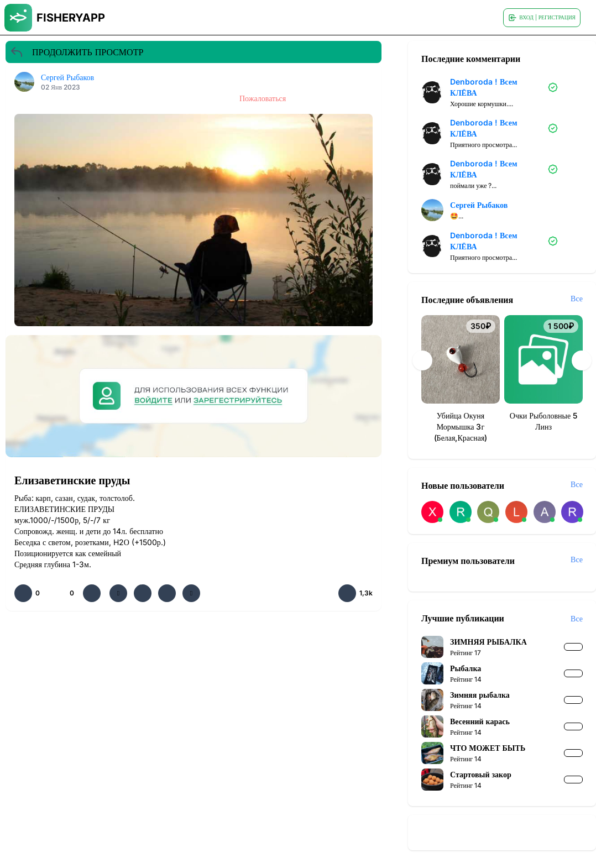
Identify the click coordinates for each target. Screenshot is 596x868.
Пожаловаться (263, 98)
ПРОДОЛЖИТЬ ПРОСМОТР (77, 52)
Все (577, 298)
